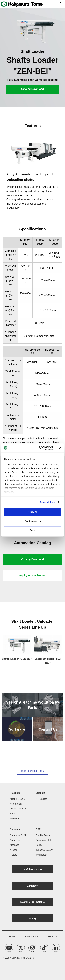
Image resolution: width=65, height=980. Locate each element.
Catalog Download (33, 89)
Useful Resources (33, 869)
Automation (16, 804)
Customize (33, 521)
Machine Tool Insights (32, 902)
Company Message (15, 843)
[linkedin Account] (56, 948)
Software (15, 818)
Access (14, 850)
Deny (32, 530)
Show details (48, 502)
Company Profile (18, 835)
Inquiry (33, 918)
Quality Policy (43, 835)
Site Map (12, 936)
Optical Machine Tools (18, 811)
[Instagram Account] (32, 948)
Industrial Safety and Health (44, 852)
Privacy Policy (32, 936)
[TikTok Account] (44, 948)
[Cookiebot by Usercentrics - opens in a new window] (40, 448)
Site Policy (52, 936)
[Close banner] (60, 448)
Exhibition (33, 886)
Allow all (32, 512)
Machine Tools (17, 799)
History (14, 855)
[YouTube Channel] (9, 948)
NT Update (41, 799)
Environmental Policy (43, 843)
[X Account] (21, 948)
